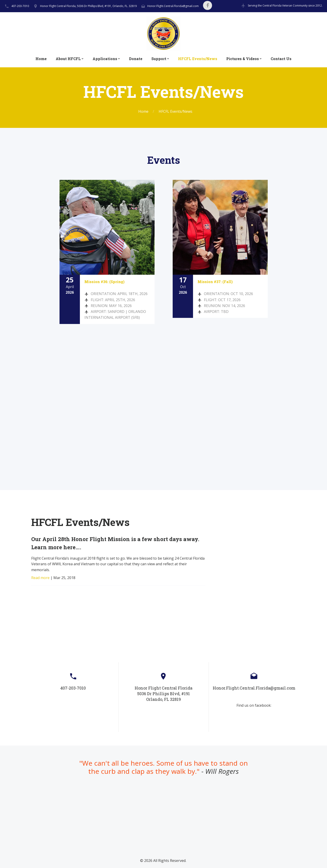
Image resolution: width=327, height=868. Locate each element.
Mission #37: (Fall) (215, 282)
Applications (105, 59)
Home (41, 59)
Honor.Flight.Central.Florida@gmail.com (173, 6)
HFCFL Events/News (198, 59)
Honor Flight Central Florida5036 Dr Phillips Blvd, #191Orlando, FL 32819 (163, 694)
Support (159, 59)
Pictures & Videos (243, 59)
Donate (136, 59)
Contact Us (281, 59)
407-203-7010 (20, 6)
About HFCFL (68, 59)
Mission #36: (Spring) (104, 282)
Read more (40, 578)
